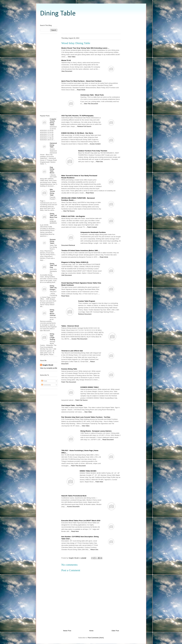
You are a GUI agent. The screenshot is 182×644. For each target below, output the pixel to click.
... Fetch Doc (99, 162)
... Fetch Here (98, 482)
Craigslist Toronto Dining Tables (53, 122)
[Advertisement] (91, 20)
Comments (46, 385)
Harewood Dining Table (53, 145)
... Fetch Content (91, 227)
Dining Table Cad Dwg (53, 265)
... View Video (71, 57)
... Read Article (80, 90)
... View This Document (90, 104)
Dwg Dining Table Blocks (52, 170)
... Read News (89, 193)
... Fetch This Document (78, 466)
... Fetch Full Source (81, 400)
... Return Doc (94, 550)
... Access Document (72, 507)
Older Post (115, 631)
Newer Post (67, 631)
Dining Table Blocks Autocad (53, 313)
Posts (44, 381)
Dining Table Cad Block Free (53, 215)
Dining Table (58, 14)
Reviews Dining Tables (53, 241)
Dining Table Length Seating (52, 337)
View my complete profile (49, 368)
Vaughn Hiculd (48, 365)
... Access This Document (78, 339)
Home (91, 631)
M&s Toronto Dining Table (52, 192)
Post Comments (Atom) (96, 638)
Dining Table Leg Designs (53, 288)
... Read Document (107, 440)
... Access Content (94, 144)
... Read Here (74, 531)
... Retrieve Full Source (83, 126)
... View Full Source (68, 211)
